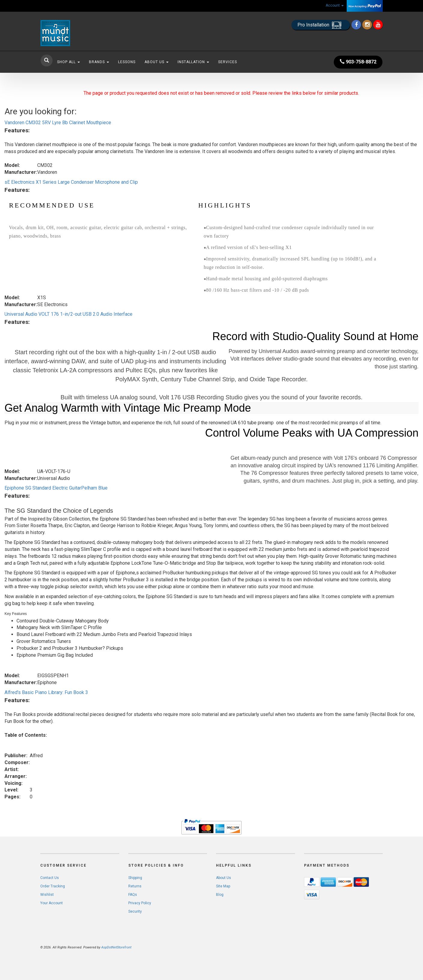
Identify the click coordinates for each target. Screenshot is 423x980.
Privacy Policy (140, 903)
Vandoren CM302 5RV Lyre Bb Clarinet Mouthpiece (58, 123)
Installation (193, 62)
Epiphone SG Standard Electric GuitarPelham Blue (56, 488)
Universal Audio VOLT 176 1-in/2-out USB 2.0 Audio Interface (68, 314)
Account (335, 5)
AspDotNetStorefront (116, 947)
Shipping (135, 878)
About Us (157, 62)
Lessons (127, 62)
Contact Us (50, 878)
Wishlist (47, 895)
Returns (135, 886)
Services (228, 62)
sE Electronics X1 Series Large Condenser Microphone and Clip (71, 182)
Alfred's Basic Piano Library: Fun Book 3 (46, 692)
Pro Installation (321, 25)
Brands (99, 62)
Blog (220, 895)
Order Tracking (53, 886)
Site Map (223, 886)
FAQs (133, 895)
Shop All (68, 62)
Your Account (52, 903)
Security (135, 911)
